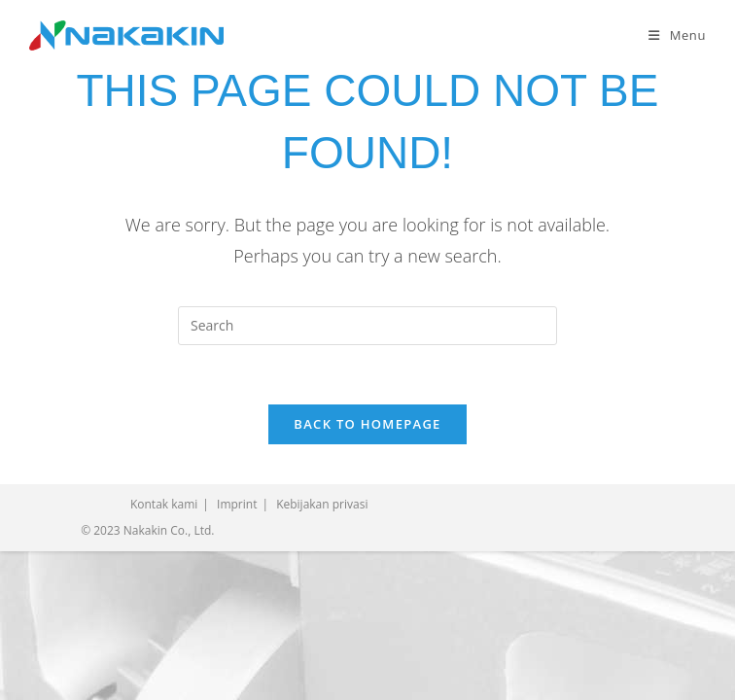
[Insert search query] (367, 326)
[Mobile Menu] (677, 35)
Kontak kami (164, 504)
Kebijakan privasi (322, 504)
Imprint (237, 504)
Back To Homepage (367, 424)
